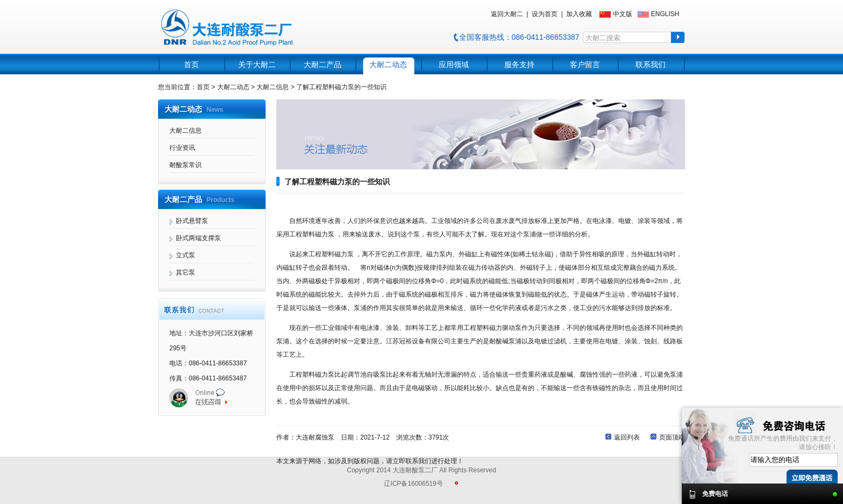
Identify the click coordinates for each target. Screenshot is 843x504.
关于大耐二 (257, 64)
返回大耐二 (507, 14)
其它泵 (185, 272)
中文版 (623, 14)
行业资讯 (182, 148)
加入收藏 (579, 14)
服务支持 (519, 64)
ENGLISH (665, 14)
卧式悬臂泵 (192, 221)
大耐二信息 (185, 131)
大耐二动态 (388, 64)
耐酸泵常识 (185, 165)
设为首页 (545, 14)
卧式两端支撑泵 (198, 238)
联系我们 (651, 64)
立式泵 (185, 255)
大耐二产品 (323, 64)
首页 (191, 64)
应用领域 (454, 64)
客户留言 (585, 64)
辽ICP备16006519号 (413, 484)
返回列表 (627, 437)
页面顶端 (672, 437)
